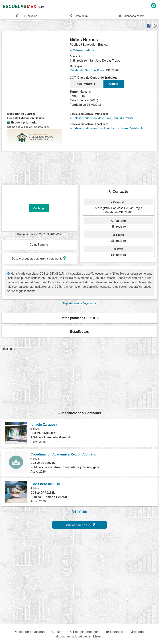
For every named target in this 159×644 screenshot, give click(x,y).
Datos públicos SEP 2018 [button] (79, 318)
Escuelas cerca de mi (79, 525)
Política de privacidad (29, 632)
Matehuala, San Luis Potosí (87, 70)
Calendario (132, 16)
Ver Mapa (39, 208)
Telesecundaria (82, 50)
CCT (26, 16)
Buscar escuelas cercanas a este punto (39, 258)
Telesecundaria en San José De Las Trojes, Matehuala (107, 128)
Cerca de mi (79, 16)
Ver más (80, 511)
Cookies (57, 632)
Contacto (115, 632)
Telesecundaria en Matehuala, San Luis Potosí (101, 118)
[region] (36, 66)
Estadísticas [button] (80, 332)
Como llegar (39, 245)
